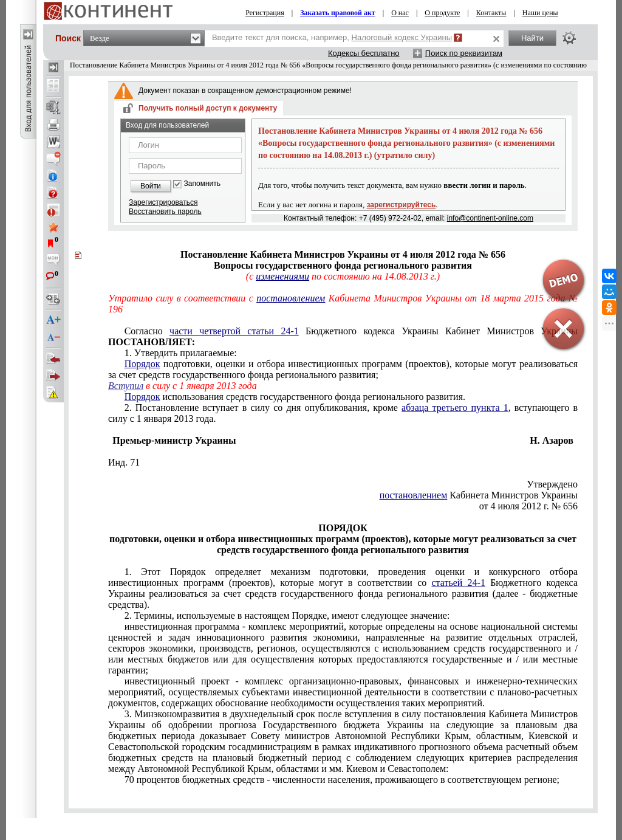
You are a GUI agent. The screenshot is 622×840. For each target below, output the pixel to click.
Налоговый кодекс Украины (402, 37)
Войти (151, 186)
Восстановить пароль (165, 212)
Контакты (491, 13)
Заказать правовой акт (338, 13)
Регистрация (265, 13)
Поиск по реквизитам (464, 53)
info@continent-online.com (490, 218)
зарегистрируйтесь (402, 205)
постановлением (291, 298)
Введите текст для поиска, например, (332, 37)
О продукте (442, 13)
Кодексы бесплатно (364, 53)
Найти (532, 38)
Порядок (142, 364)
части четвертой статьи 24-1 (234, 331)
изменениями (282, 276)
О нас (400, 13)
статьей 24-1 (458, 583)
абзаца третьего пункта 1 (455, 408)
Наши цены (540, 13)
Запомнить (202, 184)
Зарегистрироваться (163, 202)
